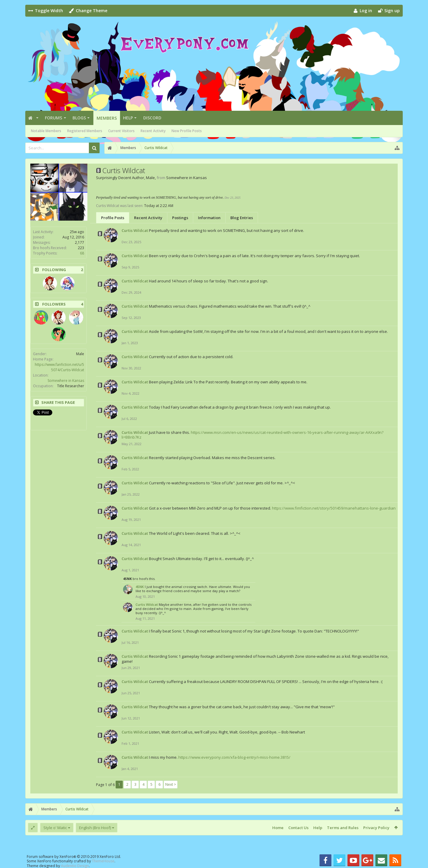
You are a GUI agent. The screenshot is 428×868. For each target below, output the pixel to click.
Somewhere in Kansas (66, 381)
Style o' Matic (55, 828)
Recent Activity (153, 131)
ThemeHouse (103, 861)
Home (278, 828)
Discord (152, 118)
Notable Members (46, 131)
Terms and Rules (343, 828)
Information (209, 218)
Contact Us (298, 828)
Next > (171, 784)
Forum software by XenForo (74, 857)
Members (107, 118)
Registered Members (85, 131)
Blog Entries (242, 218)
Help (128, 118)
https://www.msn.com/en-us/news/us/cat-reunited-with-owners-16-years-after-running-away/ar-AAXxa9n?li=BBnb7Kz (252, 435)
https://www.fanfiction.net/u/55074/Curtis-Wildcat (59, 367)
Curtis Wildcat (135, 230)
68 (82, 253)
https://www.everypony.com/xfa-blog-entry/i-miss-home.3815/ (234, 757)
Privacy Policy (376, 828)
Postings (180, 218)
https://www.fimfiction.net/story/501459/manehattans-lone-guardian (334, 508)
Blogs (79, 118)
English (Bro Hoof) (95, 828)
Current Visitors (121, 131)
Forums (53, 118)
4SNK (127, 579)
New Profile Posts (187, 131)
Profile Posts (113, 218)
